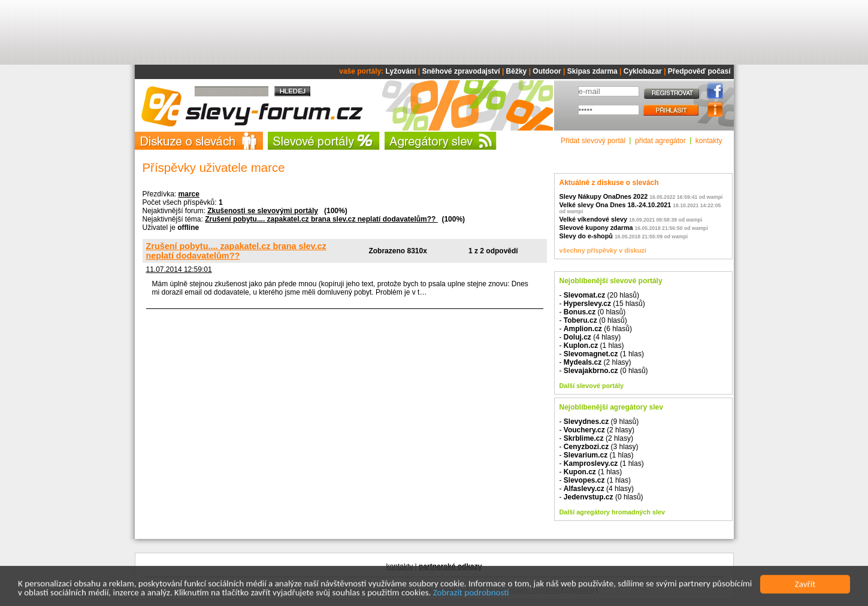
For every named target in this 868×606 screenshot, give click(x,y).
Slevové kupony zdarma (596, 228)
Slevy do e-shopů (586, 236)
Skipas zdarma (592, 71)
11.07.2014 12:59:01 (179, 269)
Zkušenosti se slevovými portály (263, 211)
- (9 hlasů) (599, 422)
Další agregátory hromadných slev (612, 512)
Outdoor (547, 71)
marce (189, 194)
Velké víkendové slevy (593, 219)
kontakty (709, 141)
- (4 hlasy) (590, 337)
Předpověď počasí (699, 71)
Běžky (517, 71)
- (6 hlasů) (596, 329)
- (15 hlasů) (602, 304)
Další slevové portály (592, 386)
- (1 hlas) (592, 346)
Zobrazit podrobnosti (471, 594)
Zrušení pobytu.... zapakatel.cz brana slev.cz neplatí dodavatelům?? (321, 219)
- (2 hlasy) (595, 362)
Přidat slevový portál (593, 141)
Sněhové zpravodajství (461, 71)
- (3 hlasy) (599, 447)
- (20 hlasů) (599, 295)
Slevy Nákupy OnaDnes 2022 (604, 196)
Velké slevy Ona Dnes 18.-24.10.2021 (616, 205)
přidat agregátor (660, 141)
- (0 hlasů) (593, 312)
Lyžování (401, 71)
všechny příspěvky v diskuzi (603, 250)
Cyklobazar (643, 71)
